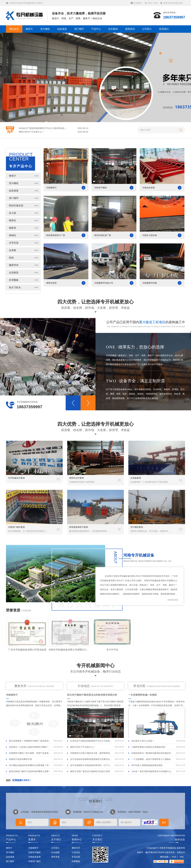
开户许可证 (112, 650)
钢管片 (29, 29)
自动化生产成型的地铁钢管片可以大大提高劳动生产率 (43, 132)
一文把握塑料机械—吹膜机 (143, 695)
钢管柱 (13, 220)
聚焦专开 (34, 686)
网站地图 (164, 857)
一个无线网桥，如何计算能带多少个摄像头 (151, 759)
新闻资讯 (130, 29)
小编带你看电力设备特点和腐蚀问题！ (149, 747)
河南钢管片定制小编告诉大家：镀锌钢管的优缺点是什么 (92, 753)
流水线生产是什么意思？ (143, 741)
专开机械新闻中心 (95, 666)
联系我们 (164, 29)
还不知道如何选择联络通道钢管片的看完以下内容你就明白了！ (92, 759)
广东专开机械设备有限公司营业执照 (27, 650)
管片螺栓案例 (137, 527)
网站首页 (14, 29)
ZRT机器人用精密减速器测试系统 (147, 765)
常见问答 (157, 686)
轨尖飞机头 (15, 287)
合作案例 (113, 29)
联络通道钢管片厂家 (56, 235)
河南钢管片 (51, 188)
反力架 (13, 213)
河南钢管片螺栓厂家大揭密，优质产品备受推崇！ (31, 753)
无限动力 (181, 852)
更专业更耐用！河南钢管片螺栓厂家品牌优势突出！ (31, 741)
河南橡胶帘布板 (150, 283)
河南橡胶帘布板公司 (104, 283)
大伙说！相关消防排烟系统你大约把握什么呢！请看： (153, 771)
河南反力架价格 (150, 235)
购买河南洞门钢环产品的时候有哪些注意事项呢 (31, 771)
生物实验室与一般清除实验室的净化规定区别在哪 (153, 753)
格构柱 (13, 235)
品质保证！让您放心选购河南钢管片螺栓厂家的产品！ (31, 747)
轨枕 (11, 258)
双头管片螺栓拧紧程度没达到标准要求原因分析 (92, 695)
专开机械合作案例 (16, 478)
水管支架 (14, 243)
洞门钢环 (79, 29)
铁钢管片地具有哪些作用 (30, 128)
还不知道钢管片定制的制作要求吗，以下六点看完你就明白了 (92, 765)
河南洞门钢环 (34, 861)
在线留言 (138, 3)
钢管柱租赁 (51, 283)
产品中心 (96, 29)
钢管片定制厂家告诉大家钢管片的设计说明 (90, 771)
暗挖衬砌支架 (16, 206)
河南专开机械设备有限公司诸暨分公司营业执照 (70, 650)
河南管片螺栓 (101, 188)
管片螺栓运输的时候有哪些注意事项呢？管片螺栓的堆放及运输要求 (31, 765)
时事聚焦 (76, 861)
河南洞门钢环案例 (16, 527)
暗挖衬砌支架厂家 (103, 235)
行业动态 (95, 686)
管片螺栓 (45, 29)
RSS (150, 3)
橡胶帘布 (14, 265)
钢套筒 (13, 228)
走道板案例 (136, 478)
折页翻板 (14, 280)
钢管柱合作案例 (77, 478)
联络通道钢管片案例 (79, 527)
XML (156, 3)
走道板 (13, 250)
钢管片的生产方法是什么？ (83, 747)
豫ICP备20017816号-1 (156, 852)
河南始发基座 (149, 188)
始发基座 (62, 29)
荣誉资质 (55, 857)
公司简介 (147, 29)
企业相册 (55, 852)
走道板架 (14, 273)
